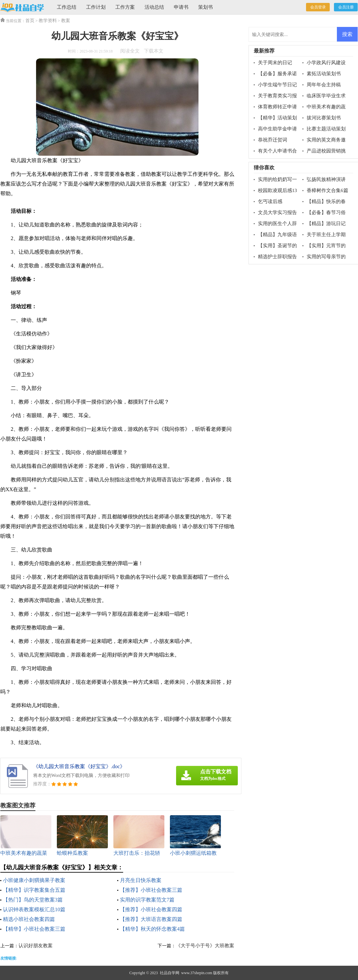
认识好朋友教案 (36, 946)
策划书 (205, 7)
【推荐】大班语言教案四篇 (151, 919)
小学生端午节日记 (277, 85)
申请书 (181, 7)
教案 (66, 21)
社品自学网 (170, 973)
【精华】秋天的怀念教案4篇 (152, 929)
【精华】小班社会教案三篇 (34, 929)
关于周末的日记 (275, 63)
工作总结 (67, 7)
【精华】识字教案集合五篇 (34, 890)
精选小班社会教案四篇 (29, 919)
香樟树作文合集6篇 (327, 190)
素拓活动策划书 (324, 74)
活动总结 (154, 7)
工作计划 (96, 7)
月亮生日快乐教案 (141, 880)
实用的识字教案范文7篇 (147, 900)
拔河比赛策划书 (324, 118)
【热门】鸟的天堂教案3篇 (33, 900)
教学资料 (48, 21)
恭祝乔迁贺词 (273, 140)
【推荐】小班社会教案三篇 (151, 890)
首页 (30, 21)
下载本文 (154, 51)
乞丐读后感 (270, 201)
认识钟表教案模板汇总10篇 (34, 909)
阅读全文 (130, 51)
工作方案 (125, 7)
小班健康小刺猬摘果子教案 (34, 880)
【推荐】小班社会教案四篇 (151, 909)
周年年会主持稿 (324, 85)
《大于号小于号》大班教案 (205, 946)
